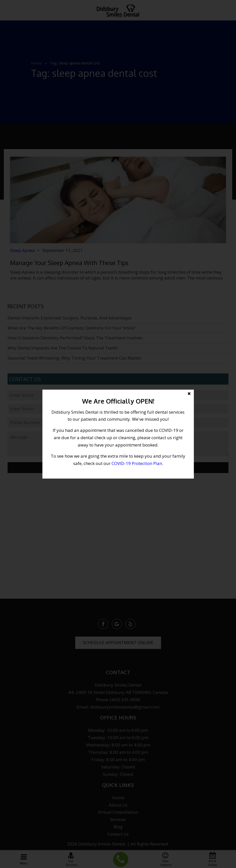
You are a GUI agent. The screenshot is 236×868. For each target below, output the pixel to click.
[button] (118, 434)
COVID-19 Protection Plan (137, 463)
